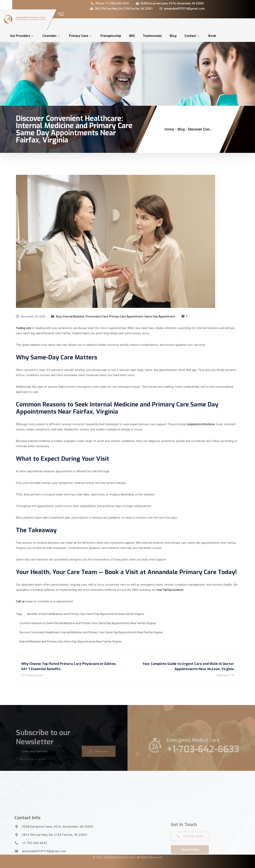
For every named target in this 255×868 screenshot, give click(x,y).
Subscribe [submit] (99, 757)
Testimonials (152, 36)
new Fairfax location (170, 590)
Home (169, 129)
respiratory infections (201, 424)
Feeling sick (24, 328)
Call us (20, 601)
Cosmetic (52, 36)
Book (212, 36)
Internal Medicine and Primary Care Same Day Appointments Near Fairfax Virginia (70, 642)
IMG (132, 36)
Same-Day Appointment (160, 316)
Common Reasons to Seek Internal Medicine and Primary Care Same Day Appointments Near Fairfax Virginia (87, 623)
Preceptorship (111, 36)
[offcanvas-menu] (61, 14)
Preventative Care (97, 316)
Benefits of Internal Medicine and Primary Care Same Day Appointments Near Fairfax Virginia (85, 614)
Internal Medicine (74, 316)
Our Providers (22, 36)
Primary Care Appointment (126, 316)
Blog (173, 36)
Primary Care (81, 36)
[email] (49, 757)
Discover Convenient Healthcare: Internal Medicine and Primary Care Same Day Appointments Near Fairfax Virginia (91, 632)
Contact (192, 36)
